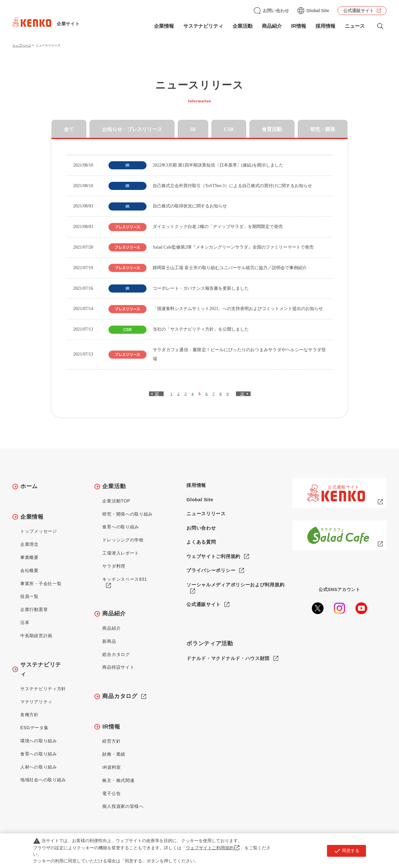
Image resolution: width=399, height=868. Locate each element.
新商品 (109, 641)
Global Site (318, 11)
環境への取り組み (39, 741)
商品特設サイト (118, 667)
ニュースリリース (206, 514)
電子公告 (111, 793)
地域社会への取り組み (43, 780)
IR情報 (299, 26)
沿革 (25, 623)
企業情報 (164, 26)
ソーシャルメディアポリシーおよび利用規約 (235, 585)
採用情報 (325, 26)
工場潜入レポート (121, 553)
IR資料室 (112, 767)
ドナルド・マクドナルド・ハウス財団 (228, 659)
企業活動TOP (116, 501)
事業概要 (29, 557)
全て (69, 129)
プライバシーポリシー (211, 570)
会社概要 (29, 570)
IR (193, 129)
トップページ (22, 45)
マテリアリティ (36, 702)
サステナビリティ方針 (43, 689)
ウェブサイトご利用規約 (213, 556)
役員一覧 (29, 596)
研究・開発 (323, 129)
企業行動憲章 (34, 609)
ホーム (29, 486)
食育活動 (272, 129)
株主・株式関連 (118, 780)
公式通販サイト (358, 11)
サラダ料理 (114, 566)
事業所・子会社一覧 (41, 584)
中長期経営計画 (36, 636)
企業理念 (29, 544)
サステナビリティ (203, 26)
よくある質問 (201, 542)
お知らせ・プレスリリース (132, 129)
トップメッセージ (39, 531)
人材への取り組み (39, 767)
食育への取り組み (39, 754)
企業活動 (243, 26)
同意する (346, 851)
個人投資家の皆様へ (123, 806)
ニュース (355, 26)
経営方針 (111, 741)
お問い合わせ (276, 11)
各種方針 (29, 715)
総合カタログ (116, 654)
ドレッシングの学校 (123, 540)
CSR (229, 129)
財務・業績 (114, 754)
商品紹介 (272, 26)
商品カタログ (120, 696)
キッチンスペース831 (125, 579)
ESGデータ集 (34, 728)
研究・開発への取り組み (127, 514)
